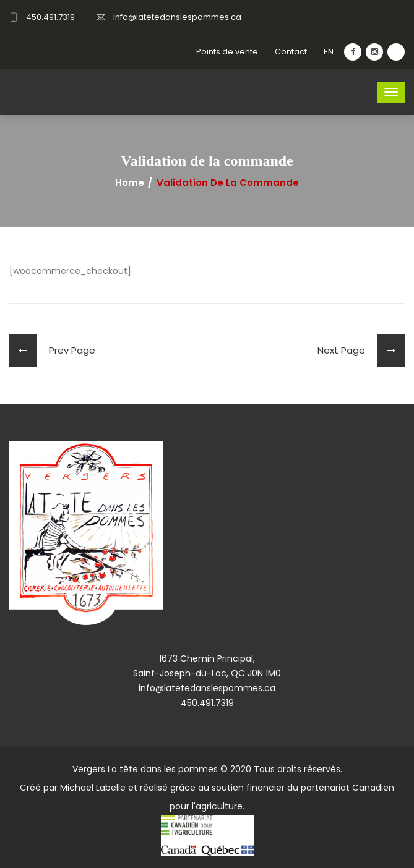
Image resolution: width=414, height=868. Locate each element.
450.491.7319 (50, 17)
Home (130, 183)
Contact (291, 52)
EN (329, 52)
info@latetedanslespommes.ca (177, 17)
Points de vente (227, 52)
